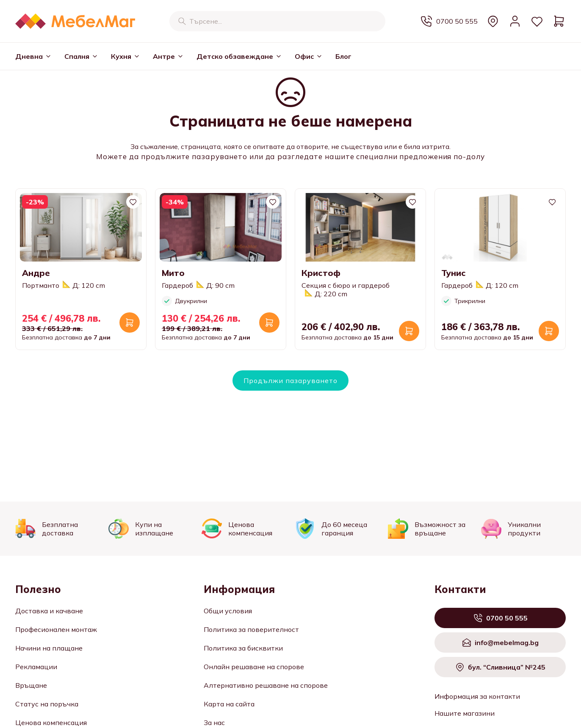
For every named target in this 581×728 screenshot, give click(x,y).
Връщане (31, 685)
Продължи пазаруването (290, 381)
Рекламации (36, 667)
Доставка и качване (49, 611)
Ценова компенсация (51, 722)
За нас (214, 722)
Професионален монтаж (56, 629)
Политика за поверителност (251, 629)
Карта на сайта (229, 704)
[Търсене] (182, 21)
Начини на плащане (49, 648)
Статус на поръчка (47, 704)
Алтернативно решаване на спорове (266, 685)
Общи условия (228, 611)
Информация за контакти (477, 696)
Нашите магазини (465, 713)
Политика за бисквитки (243, 648)
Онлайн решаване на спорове (254, 667)
